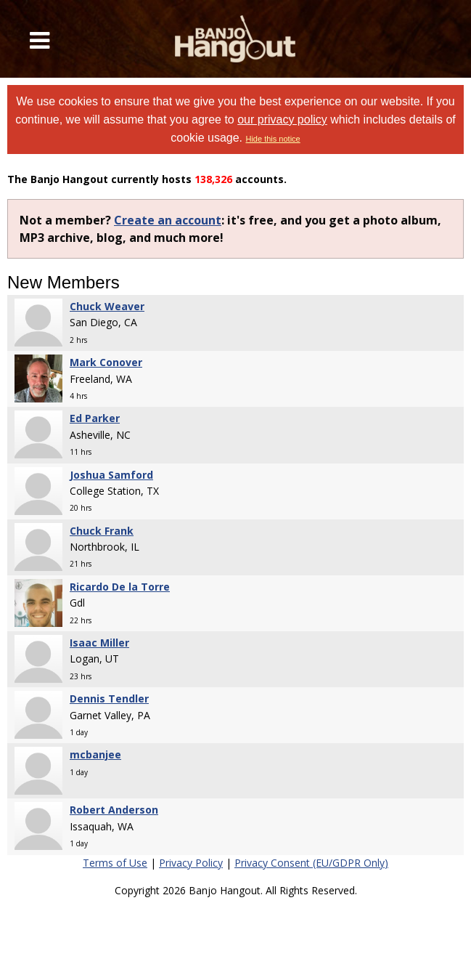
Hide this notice (273, 139)
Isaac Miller (99, 643)
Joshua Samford (111, 475)
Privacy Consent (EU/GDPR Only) (311, 863)
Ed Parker (95, 418)
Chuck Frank (102, 531)
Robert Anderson (114, 810)
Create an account (168, 220)
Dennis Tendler (109, 698)
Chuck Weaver (107, 306)
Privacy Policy (191, 863)
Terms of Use (115, 863)
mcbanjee (95, 754)
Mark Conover (106, 362)
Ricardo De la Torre (120, 587)
